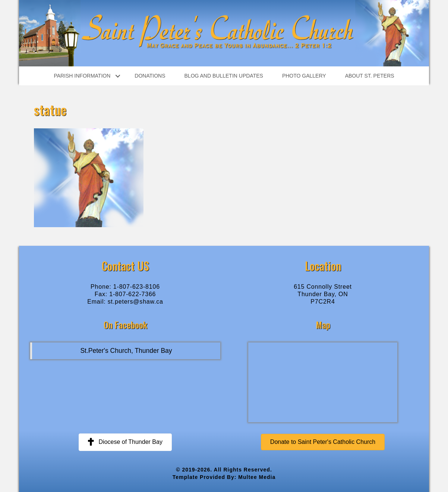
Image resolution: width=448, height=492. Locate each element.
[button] (118, 76)
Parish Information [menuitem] (82, 76)
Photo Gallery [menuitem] (304, 76)
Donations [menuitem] (150, 76)
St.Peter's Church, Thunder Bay (126, 351)
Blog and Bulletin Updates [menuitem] (224, 76)
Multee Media (257, 477)
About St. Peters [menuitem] (370, 76)
